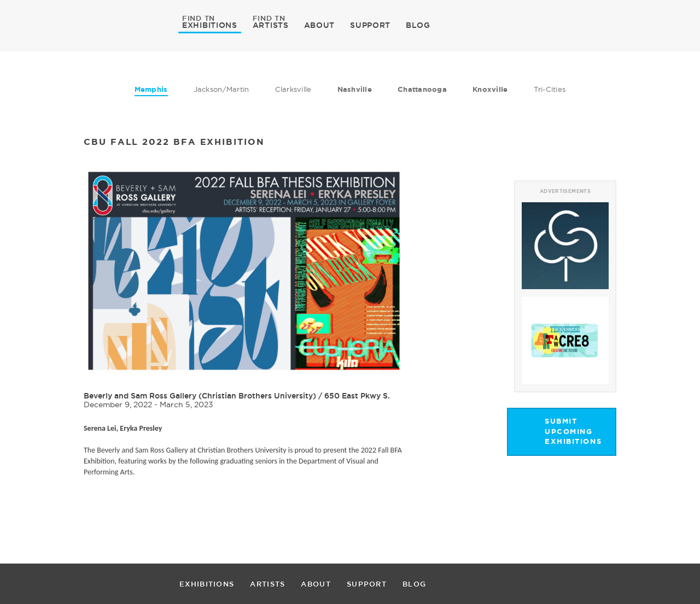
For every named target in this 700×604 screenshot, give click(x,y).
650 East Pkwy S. (357, 396)
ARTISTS (271, 25)
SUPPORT (370, 25)
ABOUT (320, 25)
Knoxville (490, 89)
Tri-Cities (550, 89)
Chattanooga (422, 89)
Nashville (355, 89)
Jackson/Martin (221, 89)
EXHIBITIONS (210, 25)
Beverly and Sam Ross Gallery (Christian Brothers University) (200, 396)
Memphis (151, 89)
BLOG (418, 25)
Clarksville (293, 89)
